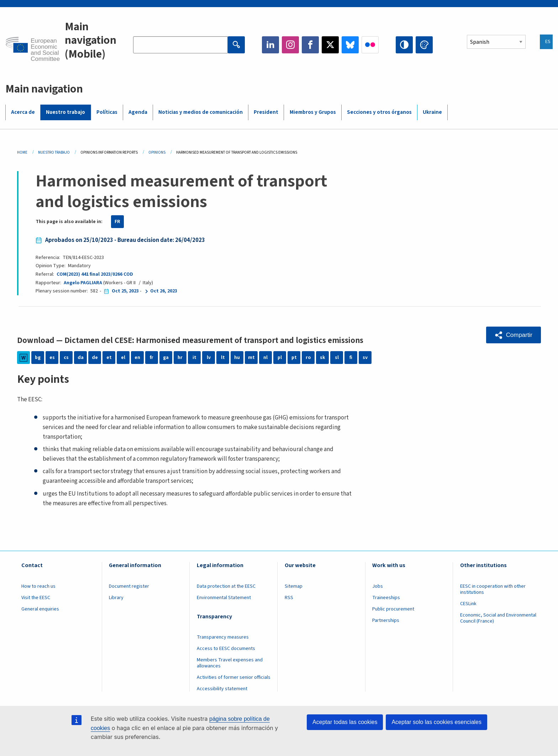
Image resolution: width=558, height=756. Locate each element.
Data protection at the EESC (226, 586)
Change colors (424, 45)
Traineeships (386, 598)
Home (22, 152)
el (123, 358)
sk (323, 358)
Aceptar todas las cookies (345, 722)
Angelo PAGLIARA (83, 283)
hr (180, 358)
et (109, 358)
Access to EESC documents (226, 649)
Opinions (157, 152)
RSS (289, 598)
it (194, 358)
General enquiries (40, 609)
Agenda (138, 112)
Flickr (370, 45)
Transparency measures (223, 637)
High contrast (404, 45)
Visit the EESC (36, 598)
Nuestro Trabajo (54, 152)
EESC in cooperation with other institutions (493, 589)
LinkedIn (270, 45)
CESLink (468, 604)
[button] (514, 335)
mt (251, 358)
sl (337, 358)
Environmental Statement (224, 598)
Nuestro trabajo (65, 112)
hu (237, 358)
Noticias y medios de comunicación (201, 112)
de (95, 358)
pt (294, 358)
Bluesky (350, 45)
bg (38, 358)
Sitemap (294, 586)
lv (209, 358)
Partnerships (386, 620)
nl (265, 358)
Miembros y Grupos (313, 112)
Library (116, 598)
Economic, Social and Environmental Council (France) (498, 618)
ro (308, 358)
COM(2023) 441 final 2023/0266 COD (95, 274)
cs (66, 358)
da (81, 358)
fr (152, 358)
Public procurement (393, 609)
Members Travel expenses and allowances (230, 663)
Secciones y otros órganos (379, 112)
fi (351, 358)
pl (280, 358)
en (137, 358)
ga (166, 358)
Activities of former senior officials (234, 677)
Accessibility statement (222, 689)
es (52, 358)
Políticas (107, 112)
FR (117, 222)
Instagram (290, 45)
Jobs (378, 586)
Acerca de (23, 112)
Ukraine (432, 112)
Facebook (310, 45)
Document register (129, 586)
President (266, 112)
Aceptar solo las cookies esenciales (436, 722)
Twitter (330, 45)
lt (223, 358)
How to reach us (38, 586)
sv (365, 358)
